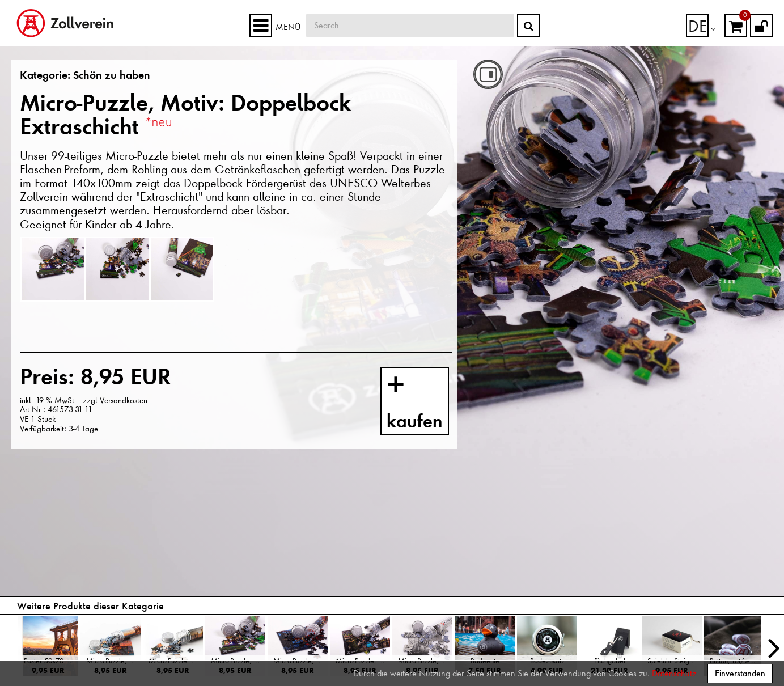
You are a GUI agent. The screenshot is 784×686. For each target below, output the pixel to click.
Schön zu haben (97, 76)
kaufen (426, 404)
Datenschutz (674, 674)
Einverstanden (740, 673)
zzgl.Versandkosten (115, 400)
